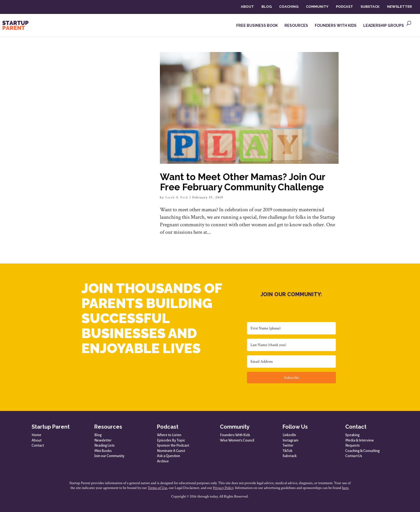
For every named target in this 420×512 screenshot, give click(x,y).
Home (36, 435)
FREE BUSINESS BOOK (257, 26)
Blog (98, 435)
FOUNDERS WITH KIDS (336, 26)
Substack (290, 456)
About (37, 440)
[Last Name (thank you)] (291, 345)
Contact (38, 445)
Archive (163, 461)
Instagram (290, 440)
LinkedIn (289, 435)
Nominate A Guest (171, 451)
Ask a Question (168, 456)
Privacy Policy (223, 488)
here (345, 488)
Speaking (352, 435)
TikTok (288, 451)
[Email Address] (291, 361)
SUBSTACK (370, 7)
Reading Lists (104, 445)
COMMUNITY (317, 7)
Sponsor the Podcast (173, 445)
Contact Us (354, 456)
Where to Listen (169, 435)
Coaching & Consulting (362, 451)
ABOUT (247, 7)
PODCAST (344, 7)
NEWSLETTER (400, 7)
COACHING (289, 7)
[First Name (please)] (291, 328)
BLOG (267, 7)
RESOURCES (296, 26)
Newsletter (103, 440)
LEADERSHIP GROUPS (384, 26)
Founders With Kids (235, 435)
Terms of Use (157, 488)
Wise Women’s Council (237, 440)
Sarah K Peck (177, 197)
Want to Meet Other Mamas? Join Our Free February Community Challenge (243, 182)
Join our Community (109, 456)
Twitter (288, 445)
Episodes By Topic (171, 440)
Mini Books (103, 451)
